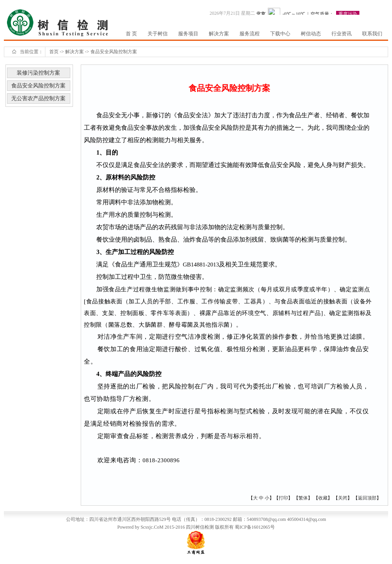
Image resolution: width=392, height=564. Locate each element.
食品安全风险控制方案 (114, 52)
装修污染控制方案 (38, 73)
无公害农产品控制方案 (38, 98)
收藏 (323, 498)
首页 (54, 52)
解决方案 (75, 52)
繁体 (303, 498)
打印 (283, 498)
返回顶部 (367, 498)
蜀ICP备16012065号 (255, 527)
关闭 (343, 498)
